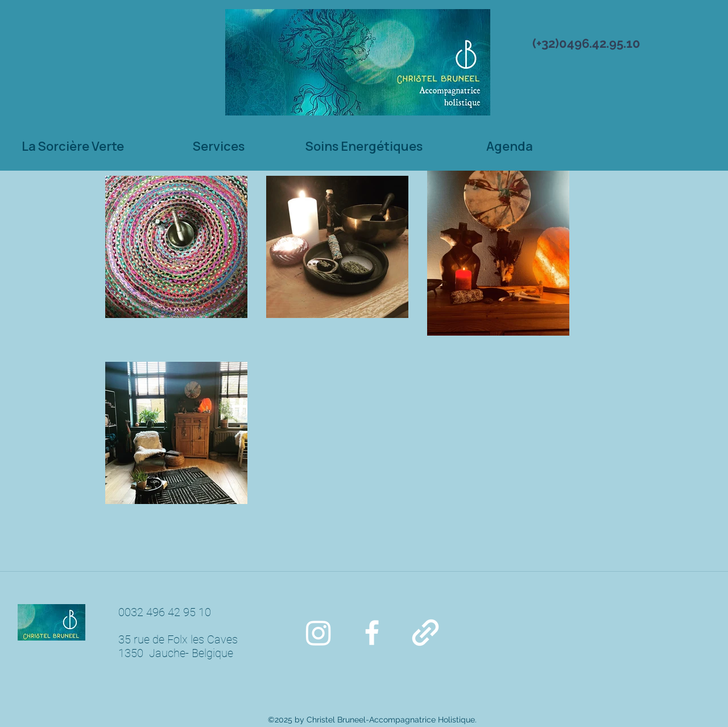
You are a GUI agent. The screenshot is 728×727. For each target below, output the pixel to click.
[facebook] (372, 633)
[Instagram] (318, 633)
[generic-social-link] (425, 633)
